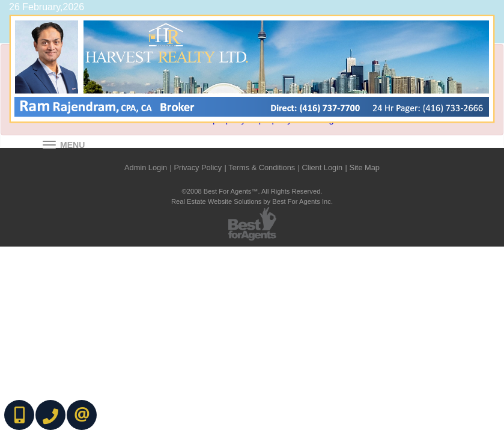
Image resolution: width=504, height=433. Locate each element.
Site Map (364, 167)
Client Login (323, 167)
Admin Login (146, 167)
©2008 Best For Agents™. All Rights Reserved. (252, 191)
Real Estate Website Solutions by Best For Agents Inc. (252, 201)
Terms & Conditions (262, 167)
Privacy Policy (198, 167)
